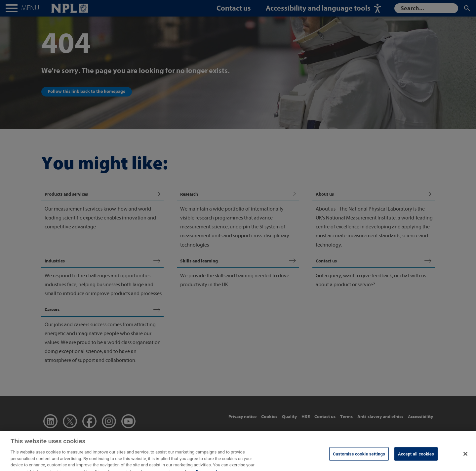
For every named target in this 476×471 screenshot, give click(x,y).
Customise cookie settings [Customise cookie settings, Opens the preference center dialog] (359, 458)
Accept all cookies (416, 458)
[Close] (465, 458)
